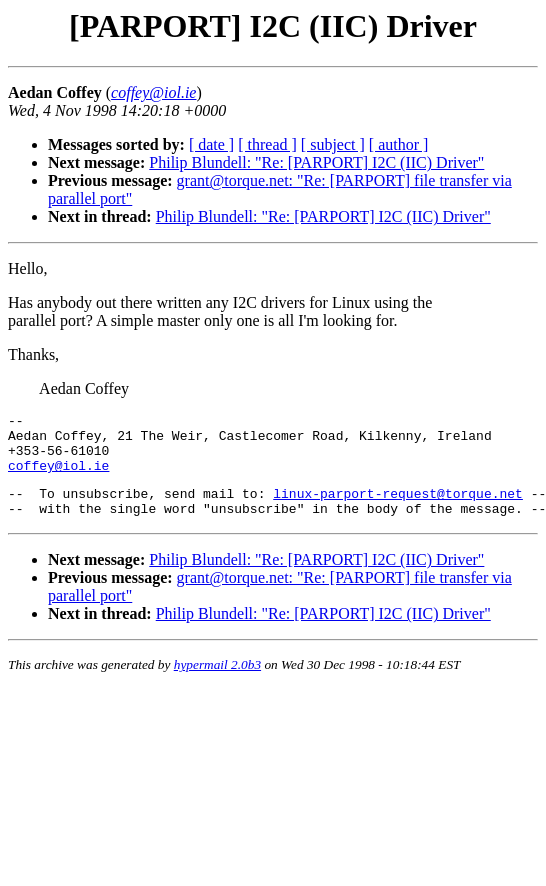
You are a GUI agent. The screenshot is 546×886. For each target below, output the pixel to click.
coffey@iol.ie (58, 477)
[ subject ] (333, 144)
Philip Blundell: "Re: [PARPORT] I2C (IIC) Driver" (316, 162)
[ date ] (211, 144)
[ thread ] (267, 144)
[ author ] (399, 144)
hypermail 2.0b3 (217, 682)
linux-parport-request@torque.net (398, 508)
